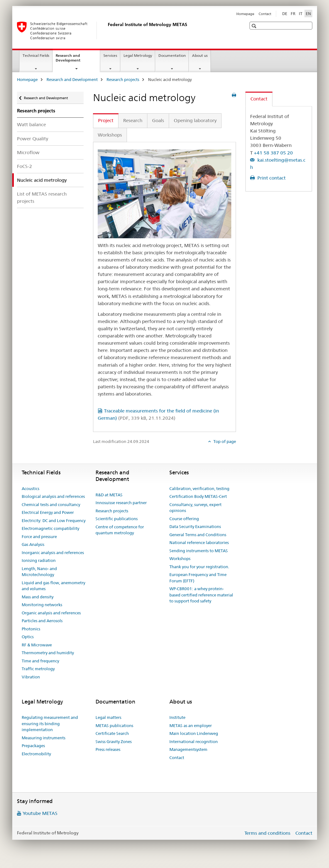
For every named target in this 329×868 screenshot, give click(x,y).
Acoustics (30, 488)
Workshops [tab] (110, 135)
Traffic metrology (38, 669)
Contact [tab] (259, 99)
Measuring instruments (44, 738)
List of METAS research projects (42, 197)
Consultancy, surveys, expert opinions (195, 508)
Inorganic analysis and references (53, 553)
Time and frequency (40, 661)
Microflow (28, 152)
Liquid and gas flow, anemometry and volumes (53, 586)
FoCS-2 (25, 166)
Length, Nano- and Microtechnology (39, 572)
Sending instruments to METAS (199, 551)
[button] (255, 26)
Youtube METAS (40, 813)
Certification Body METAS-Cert (198, 496)
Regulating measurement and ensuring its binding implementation (50, 723)
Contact (265, 14)
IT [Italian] (301, 13)
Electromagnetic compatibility (50, 528)
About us (200, 55)
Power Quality (33, 139)
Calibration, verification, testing (199, 488)
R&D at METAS (109, 495)
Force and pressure (39, 536)
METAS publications (114, 725)
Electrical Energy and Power (48, 512)
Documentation (172, 55)
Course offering (184, 519)
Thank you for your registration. (199, 567)
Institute (177, 717)
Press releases (108, 749)
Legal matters (108, 717)
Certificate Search (112, 733)
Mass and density (38, 597)
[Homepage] (107, 30)
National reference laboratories (199, 542)
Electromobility (36, 754)
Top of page (224, 441)
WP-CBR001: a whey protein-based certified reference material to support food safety (201, 595)
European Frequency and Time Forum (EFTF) (198, 578)
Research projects (123, 79)
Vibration (31, 677)
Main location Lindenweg (194, 733)
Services (110, 55)
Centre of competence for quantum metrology (120, 530)
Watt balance (31, 124)
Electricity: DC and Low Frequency (54, 520)
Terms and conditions (267, 833)
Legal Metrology (138, 55)
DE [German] (285, 13)
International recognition (194, 741)
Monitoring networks (42, 605)
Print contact (271, 178)
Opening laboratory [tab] (195, 120)
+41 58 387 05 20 (273, 153)
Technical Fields (36, 55)
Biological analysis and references (53, 496)
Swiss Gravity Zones (114, 741)
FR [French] (293, 13)
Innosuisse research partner (121, 503)
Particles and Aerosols (42, 621)
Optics (28, 637)
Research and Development (75, 60)
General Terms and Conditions (198, 535)
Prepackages (33, 746)
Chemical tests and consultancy (51, 504)
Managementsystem (188, 749)
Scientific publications (117, 519)
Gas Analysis (33, 544)
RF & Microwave (37, 645)
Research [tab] (133, 120)
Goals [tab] (158, 120)
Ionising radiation (39, 560)
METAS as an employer (191, 725)
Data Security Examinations (195, 526)
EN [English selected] (308, 13)
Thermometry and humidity (48, 653)
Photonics (31, 629)
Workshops (180, 558)
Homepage (245, 14)
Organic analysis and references (51, 613)
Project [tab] (106, 120)
